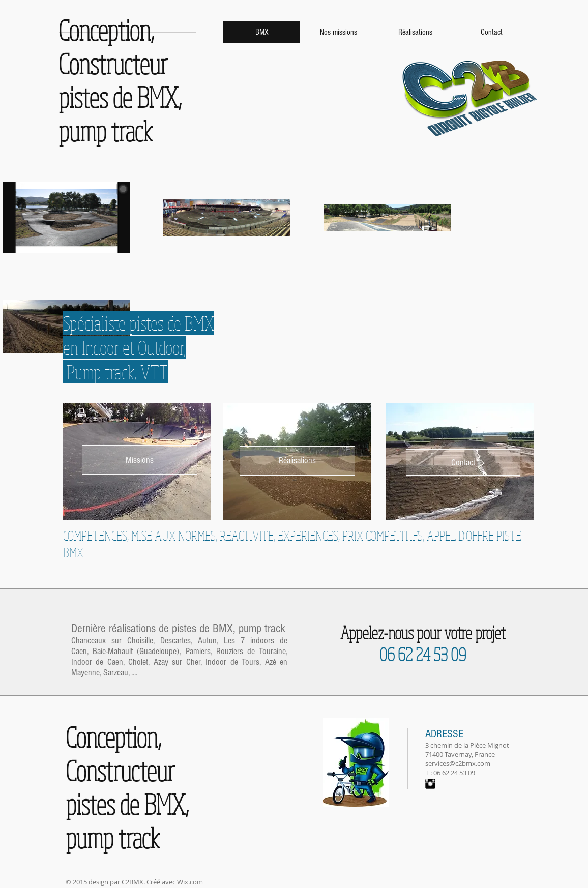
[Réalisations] (297, 461)
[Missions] (140, 460)
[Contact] (463, 463)
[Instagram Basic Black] (430, 784)
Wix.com (190, 882)
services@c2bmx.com (458, 763)
